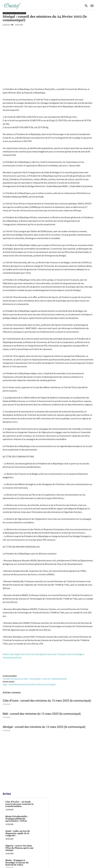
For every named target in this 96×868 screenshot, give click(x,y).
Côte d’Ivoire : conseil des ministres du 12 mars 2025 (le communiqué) (47, 701)
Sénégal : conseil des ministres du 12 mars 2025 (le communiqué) (44, 727)
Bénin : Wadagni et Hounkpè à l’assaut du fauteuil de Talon (17, 863)
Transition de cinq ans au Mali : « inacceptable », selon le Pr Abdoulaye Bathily (35, 679)
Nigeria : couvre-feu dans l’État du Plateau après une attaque (19, 848)
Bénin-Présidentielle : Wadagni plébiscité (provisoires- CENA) (17, 819)
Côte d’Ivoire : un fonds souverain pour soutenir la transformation (19, 804)
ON (12, 25)
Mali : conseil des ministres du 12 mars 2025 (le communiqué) (42, 714)
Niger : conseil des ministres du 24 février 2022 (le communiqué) (29, 685)
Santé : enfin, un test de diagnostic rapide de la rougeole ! (18, 833)
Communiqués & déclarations (14, 13)
